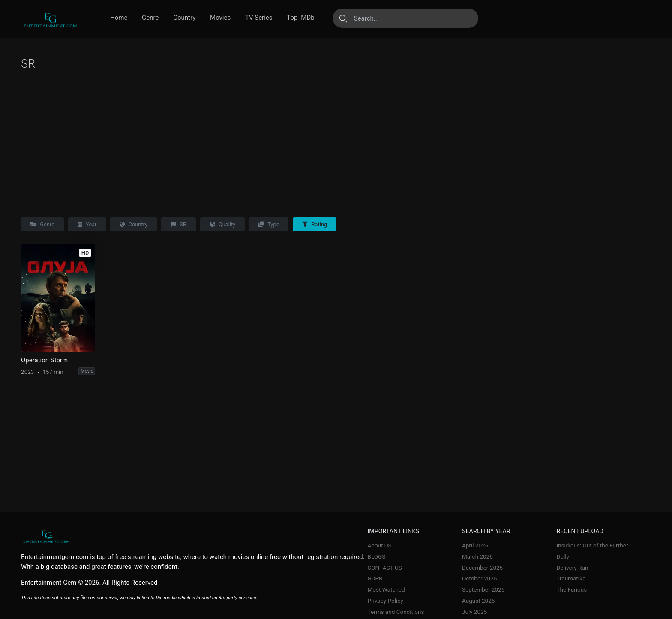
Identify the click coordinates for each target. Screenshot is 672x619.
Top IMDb (300, 18)
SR (178, 224)
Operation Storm (44, 360)
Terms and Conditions (396, 612)
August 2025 (478, 601)
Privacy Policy (385, 601)
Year (87, 224)
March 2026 (477, 556)
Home (119, 18)
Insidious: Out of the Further (592, 545)
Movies (220, 18)
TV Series (259, 18)
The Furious (571, 589)
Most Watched (386, 589)
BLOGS (377, 556)
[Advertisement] (336, 144)
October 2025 (479, 578)
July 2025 (474, 612)
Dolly (563, 556)
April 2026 (475, 545)
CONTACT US (385, 568)
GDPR (375, 578)
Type (269, 224)
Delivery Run (572, 568)
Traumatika (571, 578)
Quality (223, 224)
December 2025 (482, 568)
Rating (315, 224)
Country (184, 18)
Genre (150, 18)
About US (380, 545)
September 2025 (483, 589)
